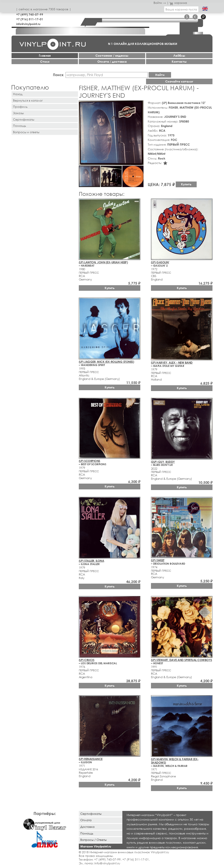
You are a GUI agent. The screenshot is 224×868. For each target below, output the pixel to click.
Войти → (160, 3)
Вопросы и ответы (26, 132)
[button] (139, 105)
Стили (45, 61)
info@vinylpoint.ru (28, 24)
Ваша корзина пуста (181, 9)
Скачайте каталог (179, 81)
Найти (160, 75)
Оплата (86, 820)
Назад (18, 94)
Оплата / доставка (112, 61)
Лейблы (179, 55)
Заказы (18, 113)
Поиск (58, 75)
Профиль (20, 107)
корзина (178, 3)
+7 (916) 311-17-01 (30, 19)
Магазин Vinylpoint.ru (96, 846)
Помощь (20, 126)
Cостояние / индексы (112, 55)
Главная (45, 55)
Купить (186, 184)
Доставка (87, 827)
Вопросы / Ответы (93, 840)
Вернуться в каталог (28, 100)
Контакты (179, 61)
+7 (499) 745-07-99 (30, 14)
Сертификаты (24, 119)
